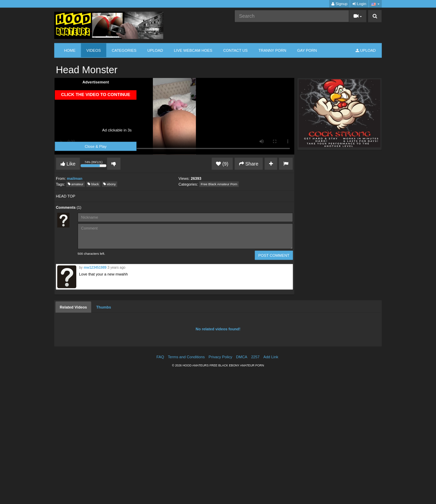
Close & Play (96, 146)
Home (70, 50)
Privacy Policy (220, 357)
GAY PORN (307, 50)
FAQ (160, 357)
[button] (375, 4)
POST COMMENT (274, 255)
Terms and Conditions (186, 357)
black (93, 184)
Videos (94, 50)
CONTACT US (235, 50)
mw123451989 (95, 267)
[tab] (73, 307)
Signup (339, 4)
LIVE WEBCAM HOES (193, 50)
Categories (124, 50)
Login (359, 4)
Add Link (271, 357)
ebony (110, 184)
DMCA (242, 357)
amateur (76, 184)
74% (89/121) (94, 164)
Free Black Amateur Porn (219, 184)
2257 (255, 357)
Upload (155, 50)
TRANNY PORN (272, 50)
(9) (222, 164)
